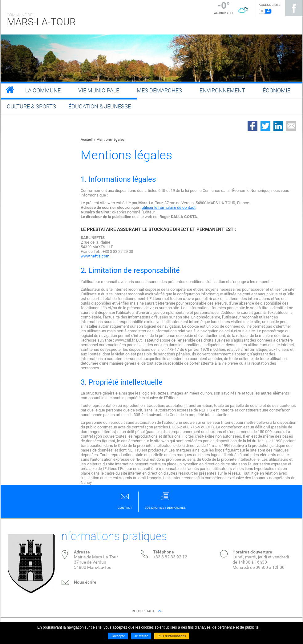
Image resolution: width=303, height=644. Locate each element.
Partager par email (291, 126)
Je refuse (141, 636)
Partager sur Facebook (252, 126)
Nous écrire (85, 582)
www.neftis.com (95, 256)
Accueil (87, 140)
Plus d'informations (172, 636)
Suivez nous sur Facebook (294, 8)
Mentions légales (110, 140)
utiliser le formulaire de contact (169, 207)
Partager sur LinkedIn (278, 126)
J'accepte (118, 636)
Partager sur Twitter (265, 126)
